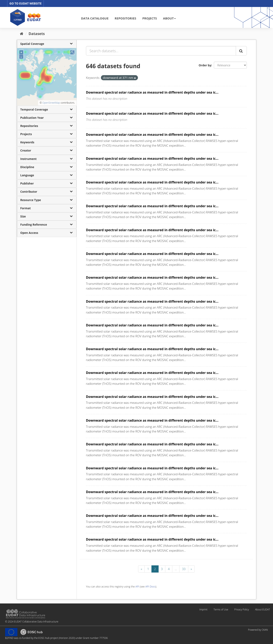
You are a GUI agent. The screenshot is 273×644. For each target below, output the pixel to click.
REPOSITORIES (125, 18)
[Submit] (241, 51)
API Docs (150, 586)
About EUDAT (262, 609)
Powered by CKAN (258, 630)
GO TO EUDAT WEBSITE (25, 3)
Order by (205, 65)
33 (184, 569)
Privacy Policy (242, 609)
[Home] (22, 34)
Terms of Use (221, 609)
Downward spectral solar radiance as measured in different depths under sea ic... (152, 92)
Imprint (203, 609)
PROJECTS (149, 18)
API (137, 586)
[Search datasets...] (161, 51)
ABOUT (169, 18)
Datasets (37, 34)
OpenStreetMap (51, 103)
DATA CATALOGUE (95, 18)
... (176, 569)
